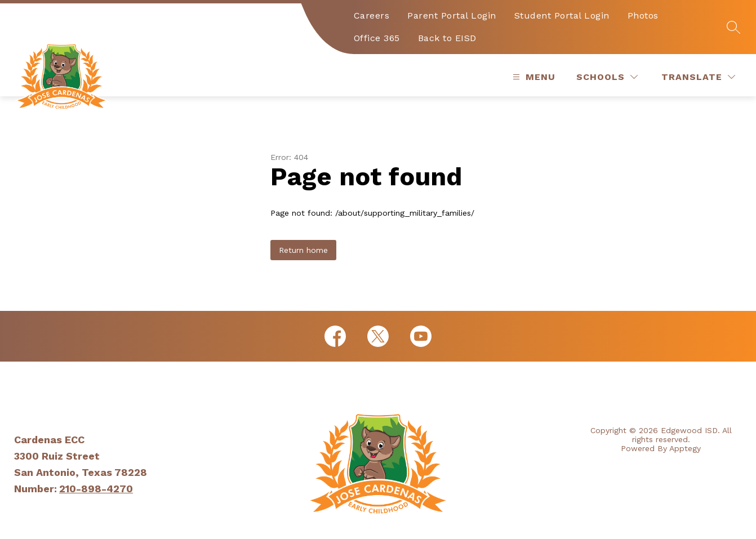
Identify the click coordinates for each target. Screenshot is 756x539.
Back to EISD (447, 38)
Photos (643, 15)
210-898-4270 (96, 489)
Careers (372, 15)
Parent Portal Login (452, 15)
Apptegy (685, 448)
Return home (303, 250)
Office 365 (377, 38)
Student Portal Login (562, 15)
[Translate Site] (698, 77)
